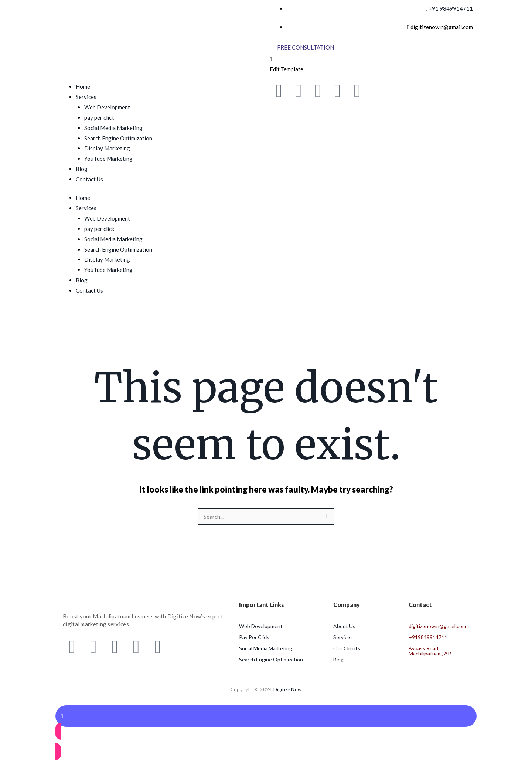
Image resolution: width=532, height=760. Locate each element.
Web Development (107, 107)
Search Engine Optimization (118, 138)
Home (83, 86)
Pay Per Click (254, 637)
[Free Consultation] (306, 47)
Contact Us (89, 179)
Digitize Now (287, 689)
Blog (82, 169)
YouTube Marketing (108, 159)
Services (86, 97)
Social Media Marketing (113, 128)
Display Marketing (107, 148)
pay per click (99, 117)
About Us (344, 626)
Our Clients (347, 648)
